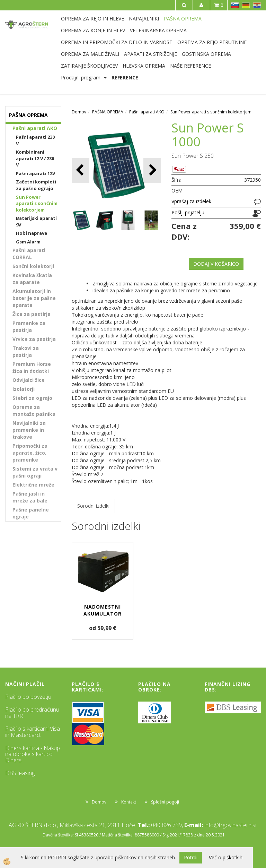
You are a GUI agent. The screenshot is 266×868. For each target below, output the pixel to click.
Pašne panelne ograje (31, 513)
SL (235, 5)
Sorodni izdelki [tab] (93, 506)
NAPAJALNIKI (144, 19)
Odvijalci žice (29, 380)
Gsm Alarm (28, 242)
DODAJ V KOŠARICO (216, 264)
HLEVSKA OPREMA (144, 66)
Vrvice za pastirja (34, 339)
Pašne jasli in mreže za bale (30, 497)
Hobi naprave (32, 233)
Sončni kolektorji (33, 266)
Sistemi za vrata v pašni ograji (35, 472)
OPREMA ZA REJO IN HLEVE (92, 19)
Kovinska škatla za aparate (32, 279)
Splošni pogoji (165, 802)
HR (257, 5)
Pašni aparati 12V (36, 173)
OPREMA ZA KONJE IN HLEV (93, 30)
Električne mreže (33, 485)
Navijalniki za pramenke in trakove (29, 430)
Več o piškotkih (226, 857)
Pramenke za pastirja (29, 326)
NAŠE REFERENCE (190, 66)
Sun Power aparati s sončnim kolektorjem (37, 203)
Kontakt (129, 802)
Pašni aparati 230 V (35, 140)
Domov (79, 112)
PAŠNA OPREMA (183, 19)
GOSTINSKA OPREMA (206, 54)
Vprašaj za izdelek (191, 201)
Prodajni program (81, 78)
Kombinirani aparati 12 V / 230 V (35, 158)
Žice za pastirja (32, 314)
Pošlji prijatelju (188, 212)
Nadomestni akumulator (103, 610)
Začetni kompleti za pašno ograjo (36, 185)
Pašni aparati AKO (35, 128)
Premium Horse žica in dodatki (32, 367)
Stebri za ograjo (32, 398)
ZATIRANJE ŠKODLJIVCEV (89, 66)
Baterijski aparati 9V (36, 221)
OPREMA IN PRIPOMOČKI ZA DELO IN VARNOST (117, 42)
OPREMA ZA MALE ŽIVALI (90, 54)
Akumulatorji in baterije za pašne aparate (34, 298)
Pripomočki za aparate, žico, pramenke (30, 453)
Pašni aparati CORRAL (29, 254)
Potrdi (191, 857)
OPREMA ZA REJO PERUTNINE (212, 42)
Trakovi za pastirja (26, 351)
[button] (152, 170)
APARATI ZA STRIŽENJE (150, 54)
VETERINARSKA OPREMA (158, 30)
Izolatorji (24, 389)
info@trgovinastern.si (230, 825)
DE (246, 5)
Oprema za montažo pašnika (34, 410)
